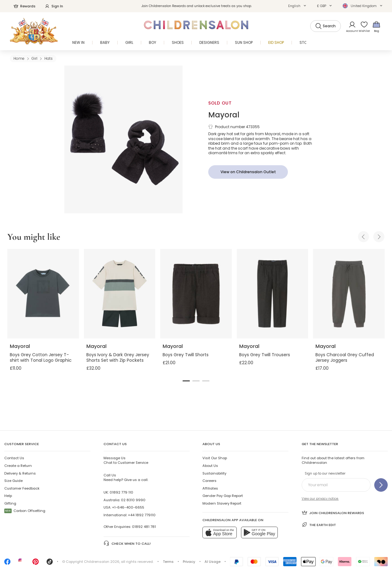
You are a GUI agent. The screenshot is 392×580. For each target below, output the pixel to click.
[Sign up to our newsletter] (381, 485)
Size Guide (13, 481)
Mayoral (224, 115)
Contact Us (14, 458)
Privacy (189, 562)
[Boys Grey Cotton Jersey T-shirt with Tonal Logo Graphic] (43, 294)
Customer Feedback (22, 488)
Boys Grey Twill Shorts (186, 355)
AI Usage (213, 562)
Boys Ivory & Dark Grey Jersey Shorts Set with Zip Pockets (118, 357)
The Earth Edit (319, 525)
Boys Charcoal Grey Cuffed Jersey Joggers (345, 357)
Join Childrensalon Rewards (333, 513)
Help (8, 496)
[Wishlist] (362, 27)
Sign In (54, 6)
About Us (210, 466)
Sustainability (214, 473)
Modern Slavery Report (222, 503)
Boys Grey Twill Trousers (265, 355)
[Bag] (376, 27)
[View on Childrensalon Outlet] (248, 172)
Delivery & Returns (20, 473)
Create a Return (18, 466)
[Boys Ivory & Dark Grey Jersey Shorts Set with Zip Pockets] (120, 294)
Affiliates (210, 488)
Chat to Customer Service (126, 460)
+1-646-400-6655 (128, 507)
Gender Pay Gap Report (223, 496)
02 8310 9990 (133, 500)
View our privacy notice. (320, 499)
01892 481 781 (144, 527)
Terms (168, 562)
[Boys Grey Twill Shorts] (196, 294)
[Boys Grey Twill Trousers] (273, 294)
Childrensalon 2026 (102, 562)
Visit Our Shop (215, 458)
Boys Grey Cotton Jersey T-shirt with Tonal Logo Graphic (41, 357)
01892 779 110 (121, 492)
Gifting (10, 503)
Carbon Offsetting (25, 511)
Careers (209, 481)
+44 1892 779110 (142, 515)
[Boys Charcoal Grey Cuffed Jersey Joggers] (349, 294)
